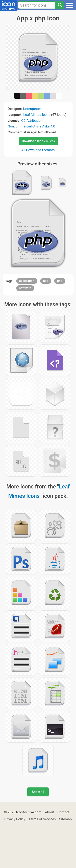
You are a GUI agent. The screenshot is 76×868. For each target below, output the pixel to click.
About (50, 812)
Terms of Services (42, 819)
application (27, 281)
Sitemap (65, 819)
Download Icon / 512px (39, 141)
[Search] (60, 5)
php (60, 281)
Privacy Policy (15, 819)
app (46, 281)
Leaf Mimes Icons (37, 115)
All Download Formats (38, 150)
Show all (38, 792)
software (25, 288)
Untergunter (32, 109)
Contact (63, 812)
